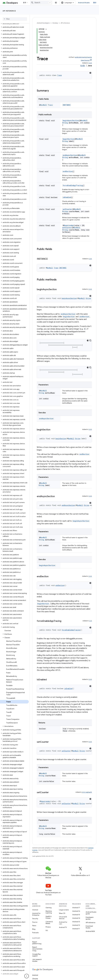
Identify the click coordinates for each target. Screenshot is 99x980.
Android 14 (76, 918)
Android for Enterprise (36, 914)
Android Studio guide (91, 913)
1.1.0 (90, 621)
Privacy (48, 927)
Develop (55, 23)
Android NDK (90, 931)
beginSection (68, 139)
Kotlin (83, 66)
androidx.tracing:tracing (83, 57)
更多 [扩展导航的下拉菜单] (25, 3)
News (34, 926)
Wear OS (62, 913)
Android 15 (76, 915)
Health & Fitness (49, 917)
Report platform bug (37, 943)
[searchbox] (15, 19)
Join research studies (37, 960)
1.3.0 (90, 259)
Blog (34, 929)
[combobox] (41, 3)
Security (35, 919)
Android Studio (84, 3)
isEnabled (67, 197)
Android (35, 910)
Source (35, 922)
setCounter (67, 209)
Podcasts (35, 933)
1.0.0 (90, 63)
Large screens (64, 910)
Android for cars (63, 923)
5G (47, 930)
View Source (85, 60)
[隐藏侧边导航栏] (27, 976)
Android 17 (76, 908)
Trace (59, 75)
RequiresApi (69, 225)
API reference (9, 11)
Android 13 (76, 922)
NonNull (44, 105)
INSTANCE (67, 105)
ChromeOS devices (63, 918)
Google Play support (36, 955)
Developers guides (90, 918)
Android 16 (76, 911)
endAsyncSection (70, 155)
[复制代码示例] (90, 340)
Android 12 (76, 925)
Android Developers (43, 23)
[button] (14, 24)
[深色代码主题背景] (90, 73)
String (65, 123)
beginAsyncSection (71, 121)
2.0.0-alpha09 (87, 792)
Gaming (49, 908)
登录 (95, 3)
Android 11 (76, 929)
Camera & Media (49, 923)
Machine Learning (49, 912)
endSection (68, 171)
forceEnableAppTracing (73, 185)
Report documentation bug (37, 949)
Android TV (63, 927)
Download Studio (89, 927)
